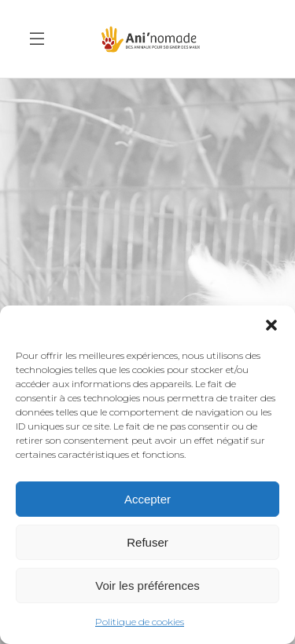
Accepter (147, 499)
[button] (271, 325)
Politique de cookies (140, 622)
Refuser (147, 542)
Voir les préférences (147, 585)
